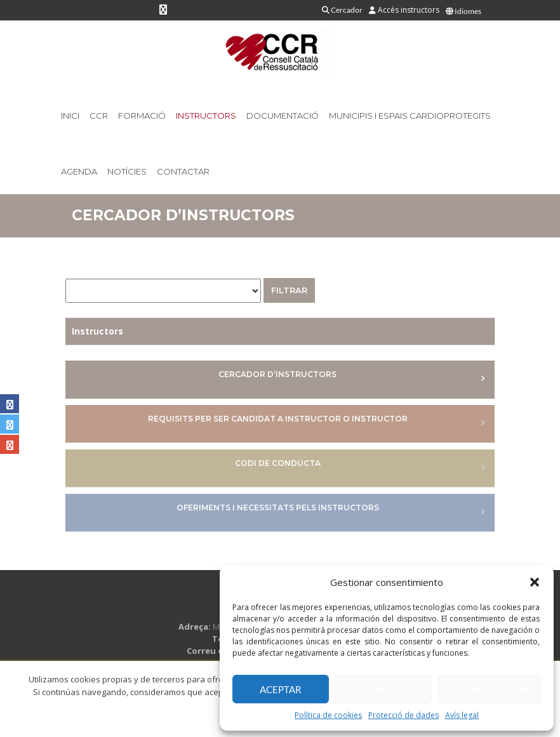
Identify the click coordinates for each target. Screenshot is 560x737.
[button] (535, 582)
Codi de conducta (278, 463)
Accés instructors (404, 10)
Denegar (384, 689)
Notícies (127, 171)
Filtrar (289, 290)
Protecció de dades (403, 715)
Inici (70, 116)
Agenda (79, 171)
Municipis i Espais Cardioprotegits (410, 116)
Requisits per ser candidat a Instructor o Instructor (278, 419)
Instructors (206, 116)
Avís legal (462, 715)
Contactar (183, 171)
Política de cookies (328, 715)
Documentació (283, 116)
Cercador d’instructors (277, 374)
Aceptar (281, 689)
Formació (142, 116)
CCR (99, 116)
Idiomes (463, 11)
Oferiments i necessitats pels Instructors (278, 508)
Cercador (342, 10)
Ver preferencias (490, 689)
